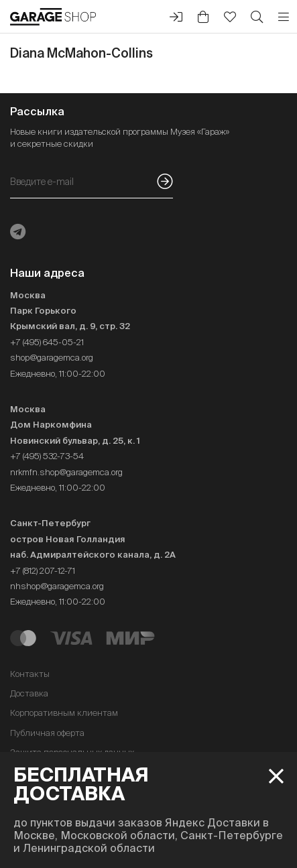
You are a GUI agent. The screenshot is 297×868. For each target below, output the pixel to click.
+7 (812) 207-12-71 (43, 571)
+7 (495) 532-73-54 (47, 456)
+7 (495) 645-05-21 (47, 342)
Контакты (30, 674)
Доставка (29, 693)
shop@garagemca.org (52, 358)
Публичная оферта (47, 733)
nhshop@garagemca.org (57, 586)
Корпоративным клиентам (64, 713)
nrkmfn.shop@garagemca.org (66, 472)
